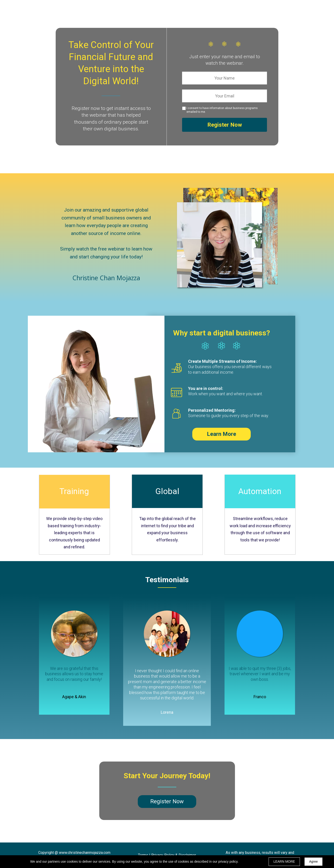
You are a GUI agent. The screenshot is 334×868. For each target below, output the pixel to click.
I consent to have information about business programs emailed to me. (222, 110)
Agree (313, 862)
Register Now (225, 125)
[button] (222, 434)
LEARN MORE (284, 862)
